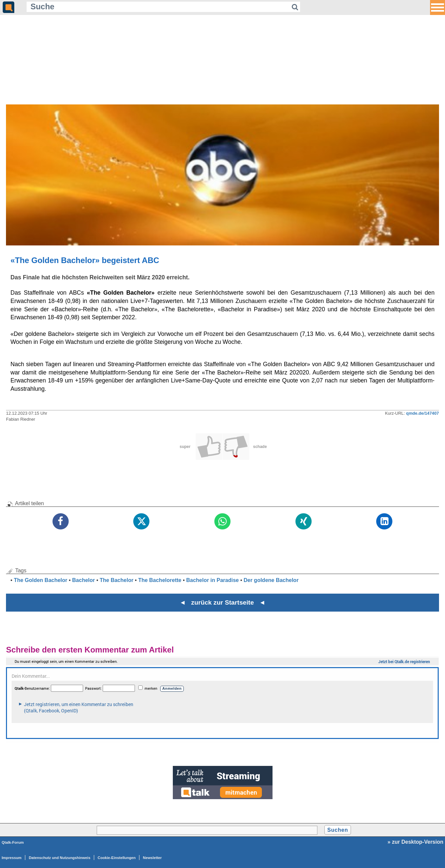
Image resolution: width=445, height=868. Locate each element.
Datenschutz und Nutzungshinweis (60, 858)
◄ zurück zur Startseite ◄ (222, 602)
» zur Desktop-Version (415, 842)
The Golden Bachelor (41, 580)
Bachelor (83, 580)
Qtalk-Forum (13, 842)
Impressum (12, 858)
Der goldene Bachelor (271, 580)
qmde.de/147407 (423, 413)
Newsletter (152, 858)
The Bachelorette (160, 580)
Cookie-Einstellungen (117, 858)
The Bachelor (116, 580)
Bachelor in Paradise (212, 580)
